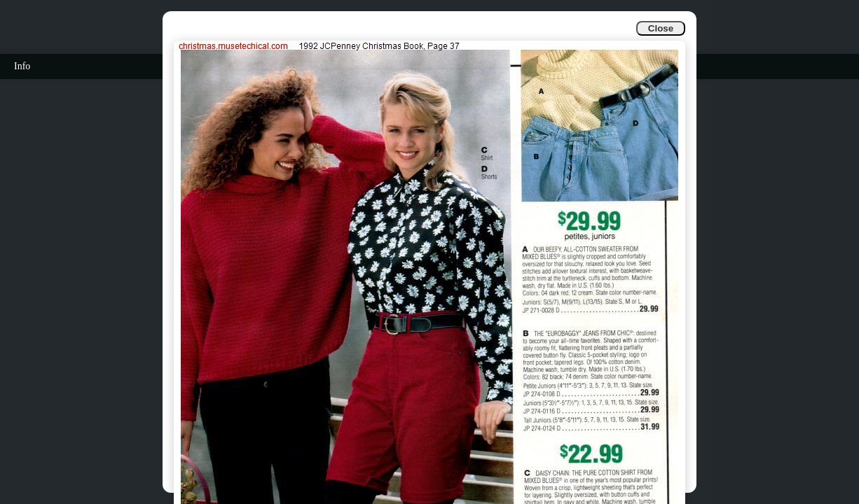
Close (661, 28)
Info (22, 66)
